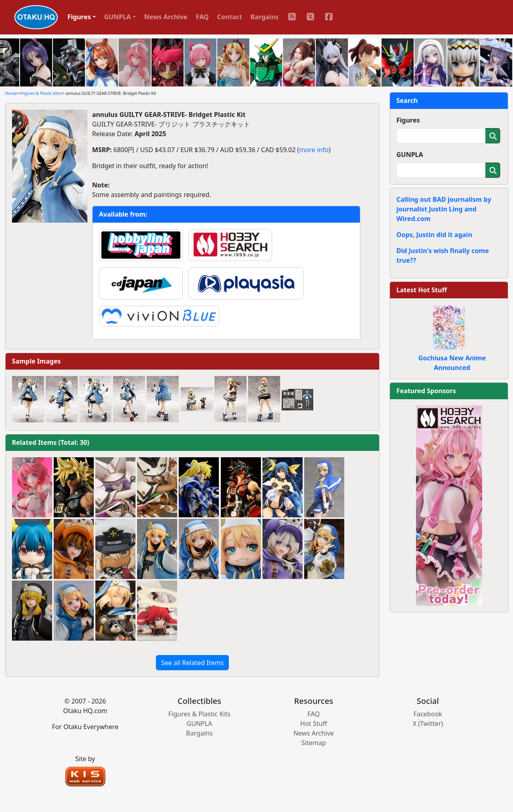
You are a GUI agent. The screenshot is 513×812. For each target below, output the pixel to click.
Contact (230, 17)
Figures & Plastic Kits (41, 93)
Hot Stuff (314, 724)
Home (11, 93)
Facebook (428, 714)
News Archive (166, 17)
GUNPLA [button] (118, 17)
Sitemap (314, 743)
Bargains (265, 17)
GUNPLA (410, 155)
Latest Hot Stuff (422, 290)
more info (314, 150)
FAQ (202, 17)
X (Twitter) (428, 724)
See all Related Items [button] (192, 663)
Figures (408, 120)
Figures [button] (79, 17)
